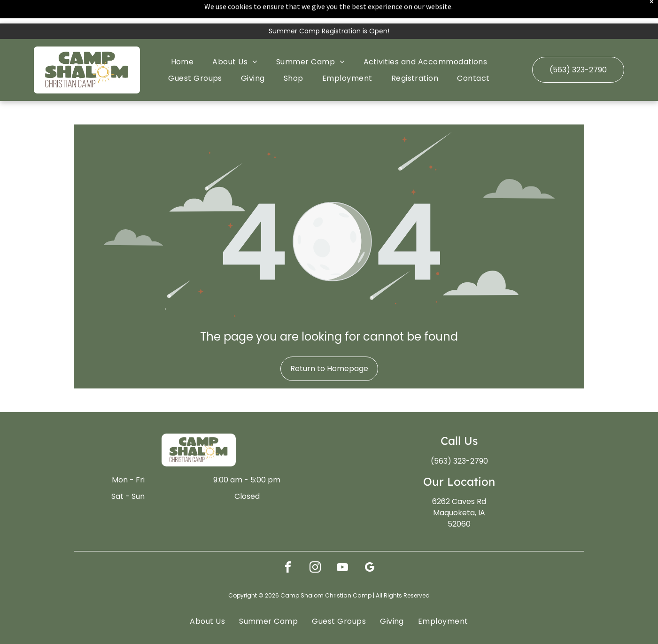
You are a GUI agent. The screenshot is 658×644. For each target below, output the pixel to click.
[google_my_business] (370, 545)
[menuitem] (182, 38)
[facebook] (288, 545)
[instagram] (315, 545)
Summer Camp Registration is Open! (329, 8)
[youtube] (342, 545)
